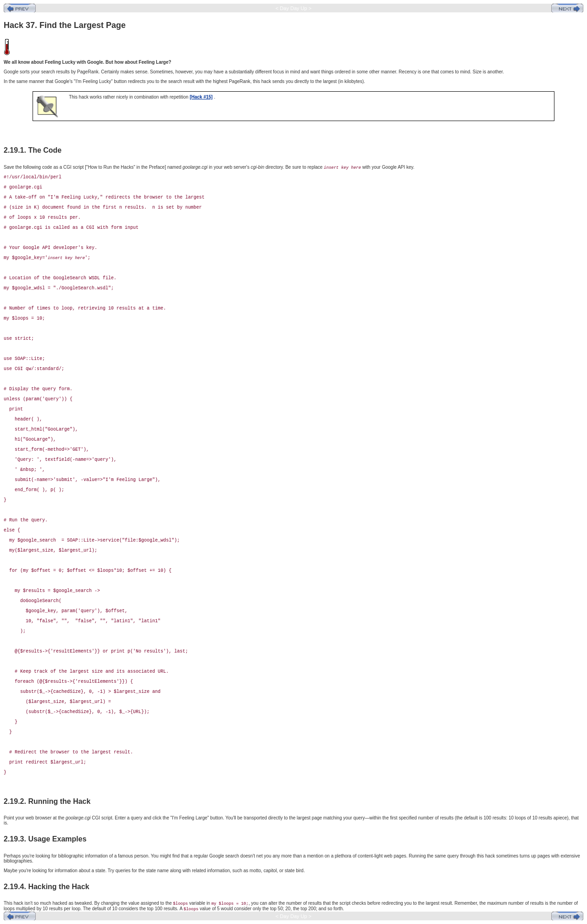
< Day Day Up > (293, 8)
